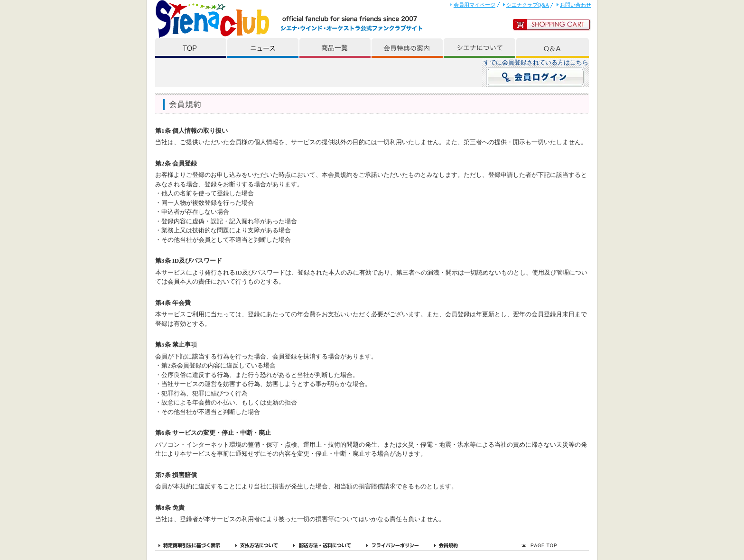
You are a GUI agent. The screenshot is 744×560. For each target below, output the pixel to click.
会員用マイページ (474, 5)
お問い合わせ (576, 5)
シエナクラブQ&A (528, 5)
